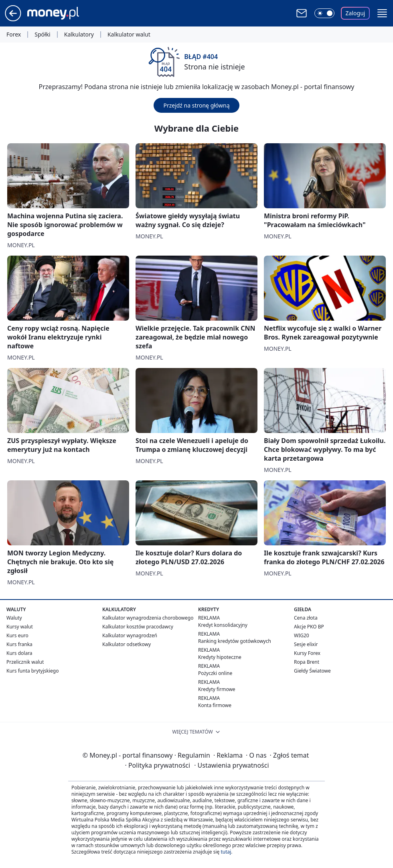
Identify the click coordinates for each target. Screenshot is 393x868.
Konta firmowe (215, 705)
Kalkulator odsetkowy (127, 644)
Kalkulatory (79, 35)
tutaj (226, 852)
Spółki (42, 35)
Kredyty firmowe (217, 689)
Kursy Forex (307, 653)
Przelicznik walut (25, 662)
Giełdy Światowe (312, 671)
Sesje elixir (306, 644)
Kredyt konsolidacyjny (223, 625)
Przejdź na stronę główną (196, 105)
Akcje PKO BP (309, 627)
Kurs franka (19, 644)
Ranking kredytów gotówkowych (235, 641)
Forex (14, 35)
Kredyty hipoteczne (220, 657)
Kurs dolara (19, 653)
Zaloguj (356, 13)
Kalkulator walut (129, 35)
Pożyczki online (215, 673)
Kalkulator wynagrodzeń (130, 635)
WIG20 (302, 635)
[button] (382, 13)
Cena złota (306, 618)
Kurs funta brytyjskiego (32, 671)
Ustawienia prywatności (231, 765)
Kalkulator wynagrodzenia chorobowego (148, 618)
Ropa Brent (307, 662)
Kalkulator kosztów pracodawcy (138, 627)
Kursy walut (20, 627)
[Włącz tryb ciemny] (324, 13)
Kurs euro (17, 635)
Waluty (14, 618)
